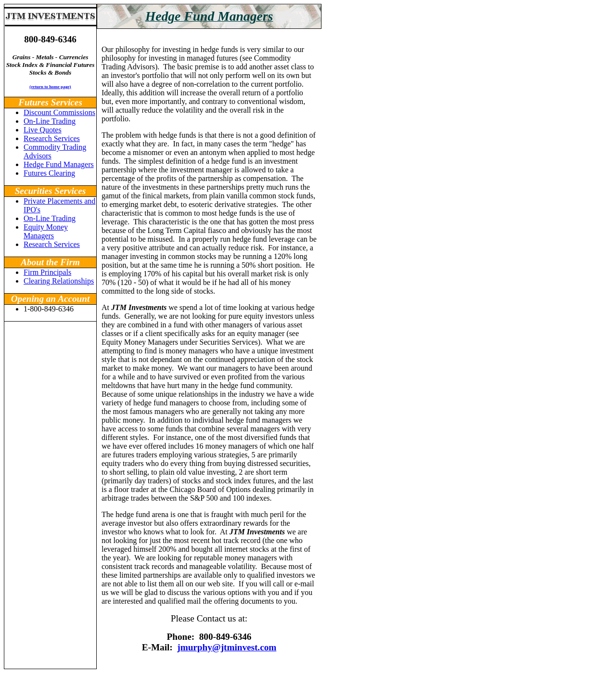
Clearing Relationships (59, 281)
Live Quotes (43, 130)
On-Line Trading (50, 121)
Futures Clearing (49, 173)
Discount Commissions (59, 112)
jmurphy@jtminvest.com (227, 647)
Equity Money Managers (46, 231)
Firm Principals (47, 272)
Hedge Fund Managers (59, 164)
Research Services (52, 138)
